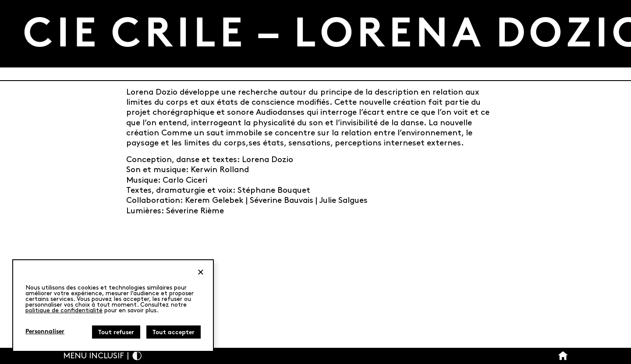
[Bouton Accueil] (563, 356)
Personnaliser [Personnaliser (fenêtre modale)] (45, 332)
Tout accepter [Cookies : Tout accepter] (174, 333)
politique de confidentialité (64, 310)
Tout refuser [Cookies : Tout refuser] (116, 333)
